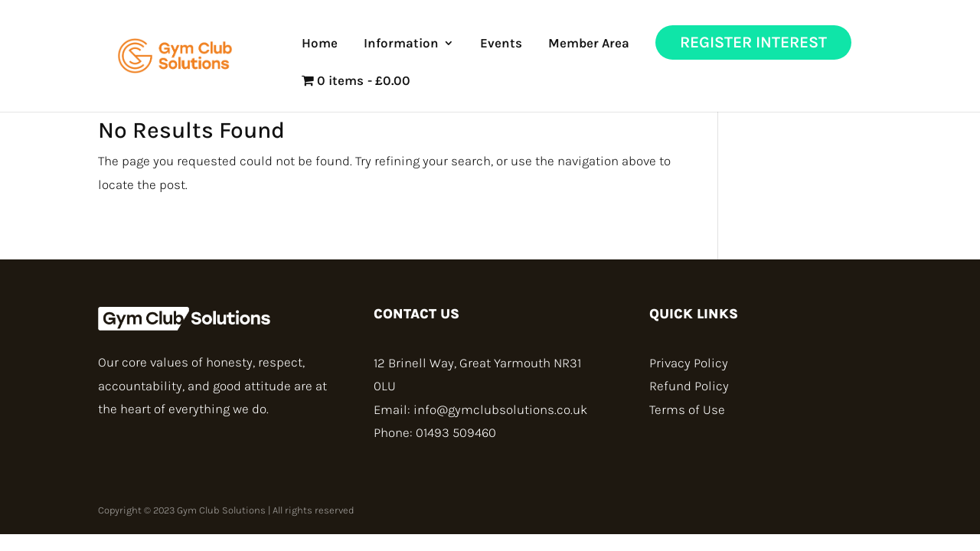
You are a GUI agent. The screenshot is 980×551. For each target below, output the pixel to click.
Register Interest (753, 42)
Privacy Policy (689, 363)
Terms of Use (687, 409)
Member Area (589, 44)
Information (401, 44)
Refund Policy (689, 386)
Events (501, 44)
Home (320, 44)
